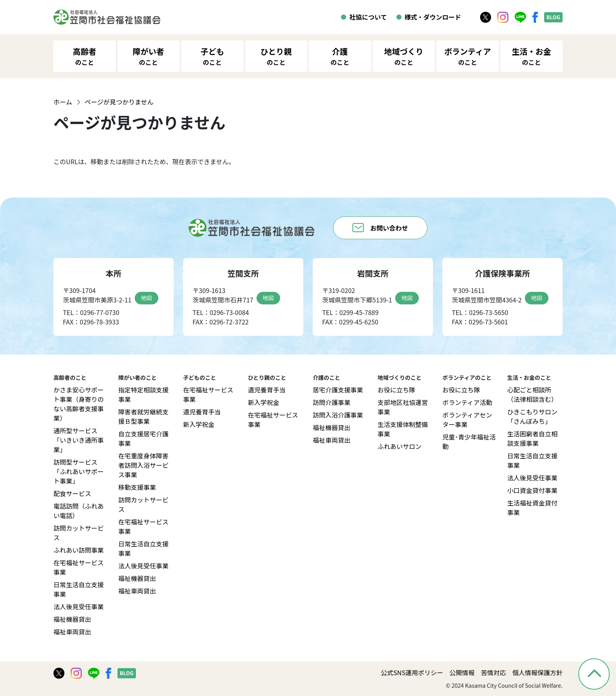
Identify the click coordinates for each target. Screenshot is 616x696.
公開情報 (462, 672)
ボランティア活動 (467, 402)
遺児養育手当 (202, 412)
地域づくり (404, 56)
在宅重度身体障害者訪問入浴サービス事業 (143, 465)
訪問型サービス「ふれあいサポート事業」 (79, 471)
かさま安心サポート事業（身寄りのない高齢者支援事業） (79, 404)
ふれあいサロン (400, 446)
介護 (340, 56)
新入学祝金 (199, 424)
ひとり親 (276, 56)
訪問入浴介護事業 (338, 415)
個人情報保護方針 (537, 672)
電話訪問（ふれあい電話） (79, 511)
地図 (147, 298)
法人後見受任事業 (79, 606)
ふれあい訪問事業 (79, 550)
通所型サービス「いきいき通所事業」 (79, 440)
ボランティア (468, 56)
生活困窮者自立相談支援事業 (532, 438)
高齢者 (84, 56)
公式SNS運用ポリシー (412, 672)
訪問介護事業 (332, 402)
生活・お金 (532, 56)
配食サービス (72, 493)
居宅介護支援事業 (338, 390)
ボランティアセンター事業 (467, 419)
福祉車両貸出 (72, 632)
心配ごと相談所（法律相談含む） (532, 394)
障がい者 (148, 56)
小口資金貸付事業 (532, 490)
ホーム (63, 102)
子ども (212, 56)
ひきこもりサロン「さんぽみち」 (532, 416)
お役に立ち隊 (396, 390)
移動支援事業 (137, 487)
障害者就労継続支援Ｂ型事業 (143, 416)
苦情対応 (493, 672)
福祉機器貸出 (72, 619)
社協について (368, 17)
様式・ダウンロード (433, 17)
